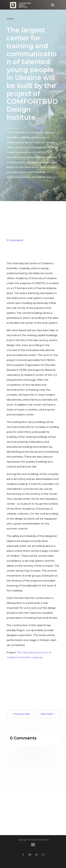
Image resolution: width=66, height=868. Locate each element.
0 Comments (15, 240)
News (10, 19)
